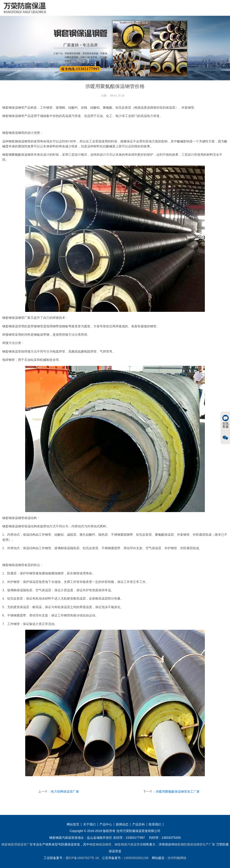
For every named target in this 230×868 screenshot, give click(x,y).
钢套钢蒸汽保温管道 (129, 844)
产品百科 (139, 824)
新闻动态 (122, 824)
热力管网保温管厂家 (65, 792)
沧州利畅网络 (177, 858)
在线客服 (226, 422)
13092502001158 (136, 858)
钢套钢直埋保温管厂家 (17, 844)
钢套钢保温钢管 (100, 844)
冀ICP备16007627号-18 (82, 858)
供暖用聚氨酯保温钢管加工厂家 (178, 792)
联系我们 (155, 824)
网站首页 (73, 824)
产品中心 (106, 824)
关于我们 (89, 824)
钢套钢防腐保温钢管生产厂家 (195, 844)
